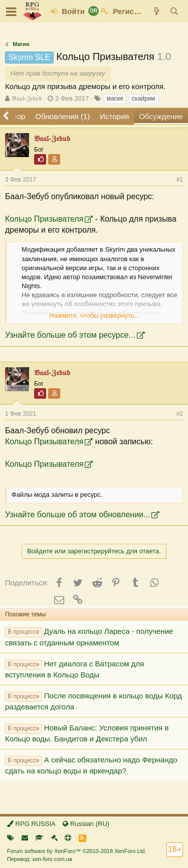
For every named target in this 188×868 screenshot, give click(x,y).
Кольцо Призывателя (44, 219)
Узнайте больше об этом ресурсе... (70, 335)
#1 (180, 180)
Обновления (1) (62, 116)
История (114, 116)
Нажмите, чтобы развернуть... (95, 315)
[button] (11, 12)
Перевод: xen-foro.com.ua (40, 859)
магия (115, 99)
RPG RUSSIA (31, 824)
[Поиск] (174, 11)
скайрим (144, 99)
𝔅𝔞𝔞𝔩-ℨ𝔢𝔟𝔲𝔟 (27, 98)
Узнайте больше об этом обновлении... (77, 515)
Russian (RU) (86, 824)
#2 (180, 414)
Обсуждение (161, 116)
